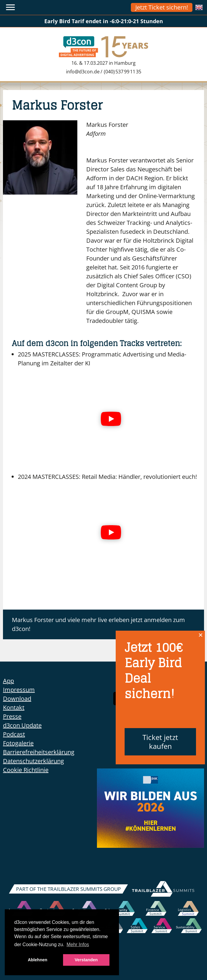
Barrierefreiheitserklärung (39, 752)
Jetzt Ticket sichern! (162, 7)
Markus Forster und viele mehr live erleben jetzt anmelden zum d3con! (98, 624)
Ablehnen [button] (37, 960)
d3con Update (22, 725)
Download (17, 699)
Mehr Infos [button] (78, 945)
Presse (12, 716)
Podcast (14, 734)
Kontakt (14, 707)
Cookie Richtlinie (26, 770)
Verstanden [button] (86, 960)
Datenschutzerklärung (33, 761)
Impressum (19, 690)
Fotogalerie (18, 743)
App (8, 681)
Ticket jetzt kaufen (160, 742)
